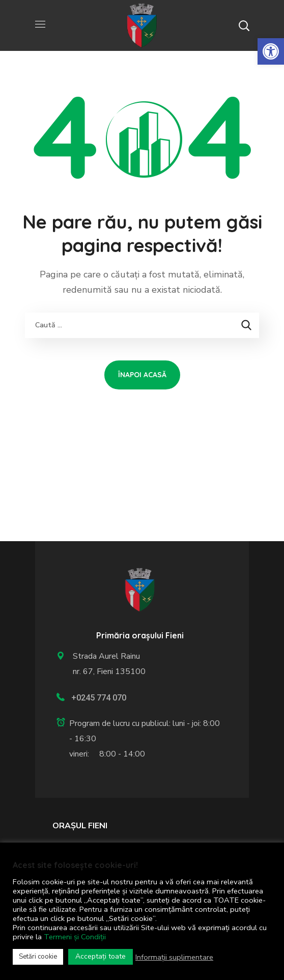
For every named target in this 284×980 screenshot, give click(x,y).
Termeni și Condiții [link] (75, 937)
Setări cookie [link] (38, 957)
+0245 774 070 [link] (99, 698)
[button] (244, 25)
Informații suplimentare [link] (174, 957)
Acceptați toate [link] (101, 956)
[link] (271, 51)
